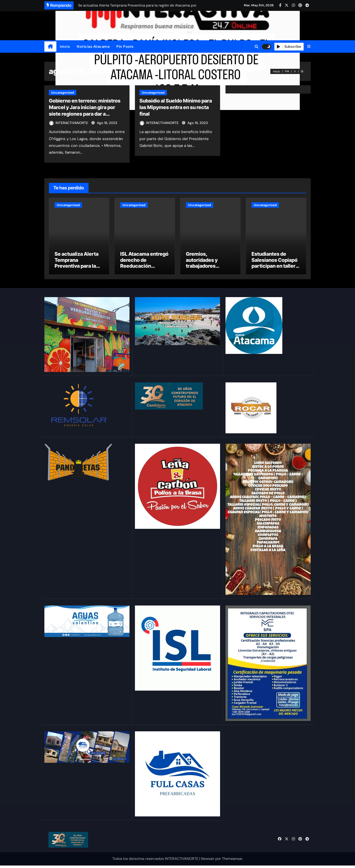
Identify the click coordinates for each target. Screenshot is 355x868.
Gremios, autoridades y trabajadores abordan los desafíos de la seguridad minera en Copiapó (210, 271)
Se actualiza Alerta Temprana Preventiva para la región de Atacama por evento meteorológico (77, 271)
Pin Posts (125, 46)
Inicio (65, 46)
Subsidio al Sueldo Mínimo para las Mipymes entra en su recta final (176, 107)
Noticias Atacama (93, 46)
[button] (309, 46)
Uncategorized (63, 93)
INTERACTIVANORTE (69, 123)
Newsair (208, 861)
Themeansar (232, 861)
